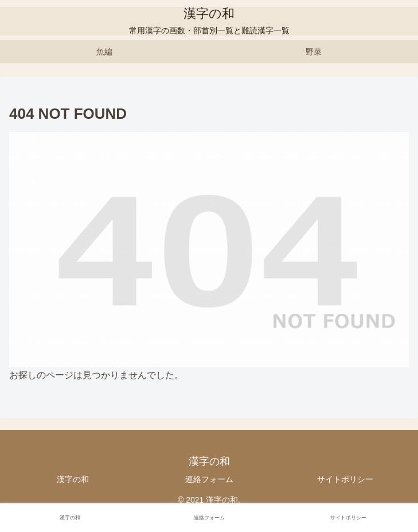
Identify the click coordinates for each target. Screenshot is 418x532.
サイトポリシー (345, 479)
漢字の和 (73, 479)
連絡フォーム (209, 479)
